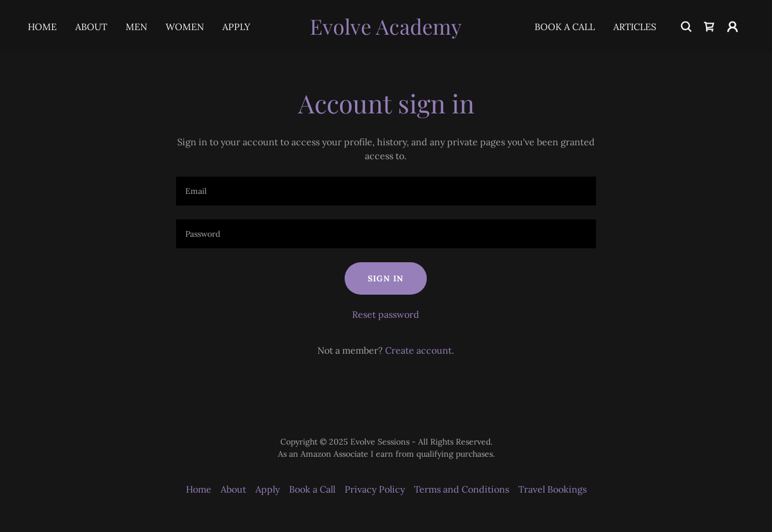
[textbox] (386, 191)
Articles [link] (635, 27)
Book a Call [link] (565, 27)
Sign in (386, 278)
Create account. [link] (420, 350)
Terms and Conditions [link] (462, 489)
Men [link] (136, 27)
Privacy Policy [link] (375, 489)
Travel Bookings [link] (553, 489)
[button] (733, 27)
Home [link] (42, 27)
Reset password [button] (386, 314)
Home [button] (199, 489)
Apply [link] (236, 27)
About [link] (91, 27)
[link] (386, 31)
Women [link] (185, 27)
